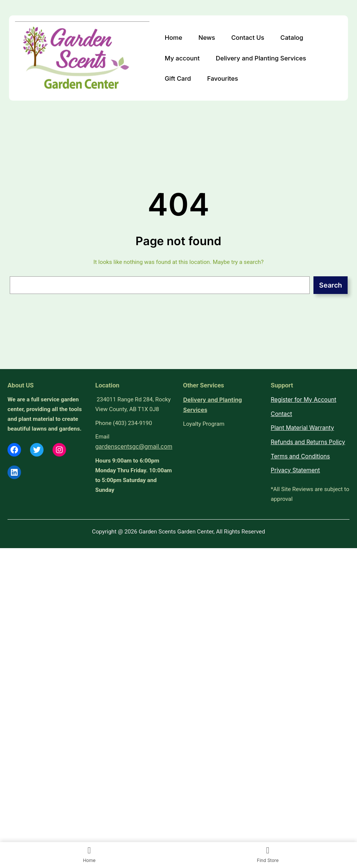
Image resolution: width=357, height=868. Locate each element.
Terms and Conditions (300, 456)
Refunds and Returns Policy (308, 442)
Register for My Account (304, 400)
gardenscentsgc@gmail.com (134, 447)
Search (331, 285)
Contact (281, 414)
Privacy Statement (295, 470)
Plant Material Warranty (302, 428)
